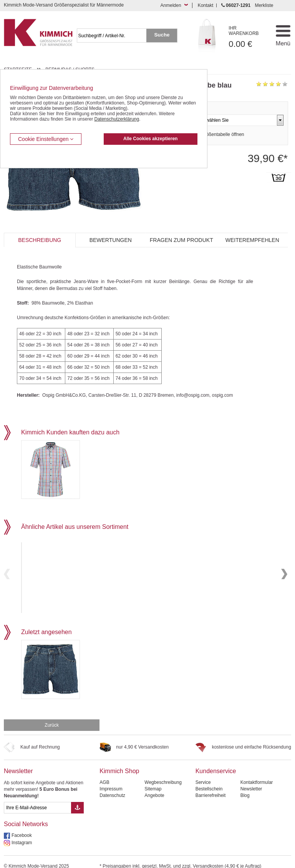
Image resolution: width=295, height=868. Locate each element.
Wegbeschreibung (163, 772)
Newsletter (18, 760)
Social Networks (26, 813)
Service (203, 772)
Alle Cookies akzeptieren (150, 139)
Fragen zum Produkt (181, 240)
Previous (7, 569)
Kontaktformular (257, 772)
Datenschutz (112, 785)
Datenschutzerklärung (117, 119)
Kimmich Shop (119, 760)
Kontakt (206, 5)
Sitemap (153, 778)
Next (284, 569)
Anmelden (171, 5)
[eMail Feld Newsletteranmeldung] (37, 797)
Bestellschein (209, 778)
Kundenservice (216, 760)
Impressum (111, 778)
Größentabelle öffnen (223, 134)
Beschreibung (40, 240)
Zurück (52, 714)
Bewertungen (111, 240)
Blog (245, 785)
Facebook (22, 825)
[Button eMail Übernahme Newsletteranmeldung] (77, 797)
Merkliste (264, 5)
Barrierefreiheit (211, 785)
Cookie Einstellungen (46, 139)
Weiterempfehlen (252, 240)
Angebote (154, 785)
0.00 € (248, 37)
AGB (104, 772)
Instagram (22, 832)
